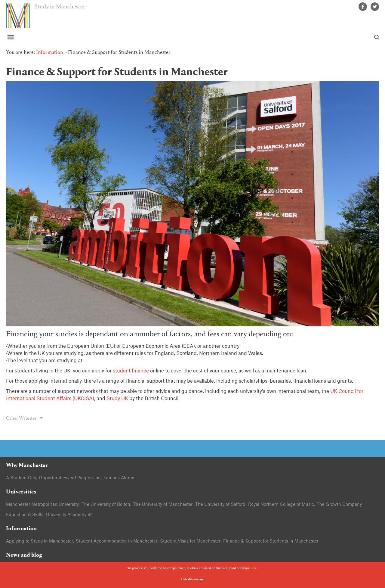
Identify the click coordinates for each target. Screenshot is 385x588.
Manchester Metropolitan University (42, 505)
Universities (21, 492)
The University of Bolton (106, 505)
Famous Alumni (120, 478)
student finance (131, 371)
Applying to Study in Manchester (40, 541)
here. (254, 568)
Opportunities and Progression (70, 478)
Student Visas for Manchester (190, 541)
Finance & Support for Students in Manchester (271, 541)
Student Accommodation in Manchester (117, 541)
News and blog (24, 555)
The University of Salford (220, 505)
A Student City (21, 478)
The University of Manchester (163, 505)
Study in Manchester (60, 7)
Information (50, 53)
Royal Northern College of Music (281, 505)
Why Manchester (27, 466)
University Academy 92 (69, 515)
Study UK (117, 399)
